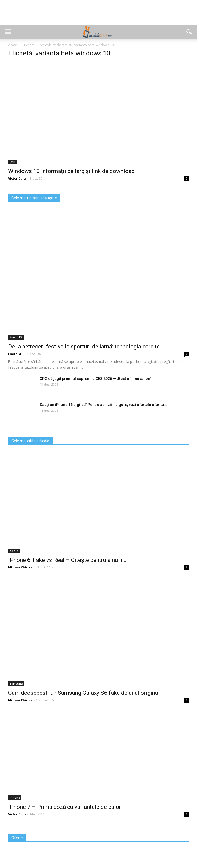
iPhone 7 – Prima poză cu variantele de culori (65, 807)
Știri (13, 162)
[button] (189, 32)
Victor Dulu (17, 178)
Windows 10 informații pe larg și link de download (71, 171)
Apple (14, 551)
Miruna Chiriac (20, 567)
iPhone (15, 798)
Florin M (15, 354)
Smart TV (16, 337)
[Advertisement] (98, 15)
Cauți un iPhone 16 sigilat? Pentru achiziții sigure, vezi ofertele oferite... (103, 405)
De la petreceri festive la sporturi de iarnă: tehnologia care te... (86, 347)
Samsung (16, 684)
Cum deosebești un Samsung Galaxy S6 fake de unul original (84, 693)
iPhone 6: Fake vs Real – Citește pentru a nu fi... (67, 560)
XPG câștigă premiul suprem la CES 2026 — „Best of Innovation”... (97, 379)
